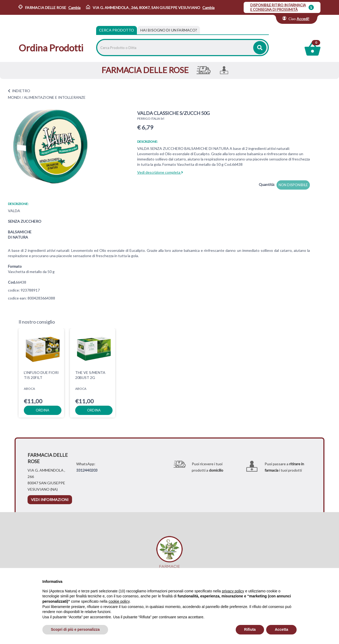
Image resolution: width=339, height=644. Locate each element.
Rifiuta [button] (250, 629)
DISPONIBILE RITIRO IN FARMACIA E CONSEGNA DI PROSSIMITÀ (278, 7)
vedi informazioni (50, 500)
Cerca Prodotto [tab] (117, 30)
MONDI (14, 97)
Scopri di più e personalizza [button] (75, 629)
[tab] (169, 30)
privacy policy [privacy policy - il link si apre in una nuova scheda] (233, 591)
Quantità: (267, 184)
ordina (43, 410)
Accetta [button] (281, 629)
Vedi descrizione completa (160, 172)
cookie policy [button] (119, 601)
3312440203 (87, 470)
